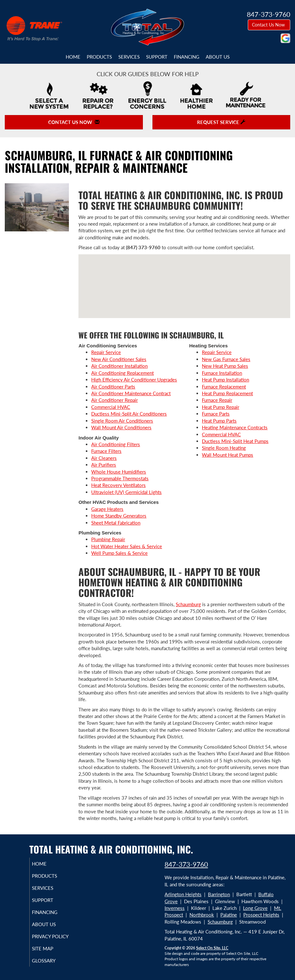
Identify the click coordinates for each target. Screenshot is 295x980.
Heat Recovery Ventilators (118, 485)
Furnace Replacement (224, 387)
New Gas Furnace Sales (226, 359)
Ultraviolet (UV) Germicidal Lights (126, 492)
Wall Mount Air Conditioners (121, 427)
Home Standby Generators (119, 516)
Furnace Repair (217, 400)
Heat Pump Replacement (227, 393)
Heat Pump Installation (225, 380)
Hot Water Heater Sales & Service (127, 546)
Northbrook (202, 915)
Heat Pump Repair (221, 407)
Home (73, 57)
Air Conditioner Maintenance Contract (131, 393)
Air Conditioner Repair (114, 400)
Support (157, 57)
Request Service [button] (221, 122)
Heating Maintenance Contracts (235, 427)
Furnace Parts (216, 414)
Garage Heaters (107, 509)
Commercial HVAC (111, 407)
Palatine (229, 915)
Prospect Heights (261, 915)
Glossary (51, 961)
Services (129, 57)
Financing (187, 57)
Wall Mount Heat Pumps (228, 455)
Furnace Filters (106, 451)
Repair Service (106, 352)
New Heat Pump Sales (225, 366)
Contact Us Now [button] (269, 25)
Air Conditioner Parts (113, 387)
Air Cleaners (104, 458)
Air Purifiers (104, 465)
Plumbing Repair (108, 539)
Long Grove (255, 908)
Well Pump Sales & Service (119, 553)
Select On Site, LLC (212, 948)
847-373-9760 (186, 864)
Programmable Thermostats (120, 478)
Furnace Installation (222, 373)
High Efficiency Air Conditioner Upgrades (134, 380)
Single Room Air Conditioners (122, 421)
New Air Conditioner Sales (119, 359)
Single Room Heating (224, 448)
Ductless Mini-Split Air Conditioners (129, 414)
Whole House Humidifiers (119, 472)
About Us (218, 57)
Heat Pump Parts (219, 421)
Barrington (219, 894)
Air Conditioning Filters (116, 444)
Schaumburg (188, 604)
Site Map (50, 948)
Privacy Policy (58, 936)
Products (99, 57)
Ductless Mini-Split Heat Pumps (235, 441)
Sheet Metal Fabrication (116, 523)
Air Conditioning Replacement (122, 373)
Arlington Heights (183, 894)
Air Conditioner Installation (119, 366)
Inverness (175, 908)
